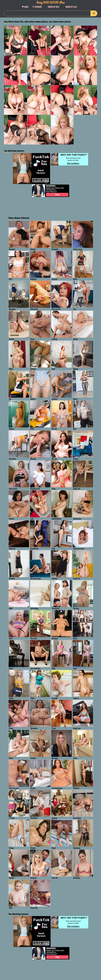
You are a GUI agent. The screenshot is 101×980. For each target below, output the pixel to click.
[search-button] (94, 13)
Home (26, 7)
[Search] (50, 13)
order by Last (71, 7)
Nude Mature (51, 2)
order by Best (54, 7)
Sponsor (38, 7)
